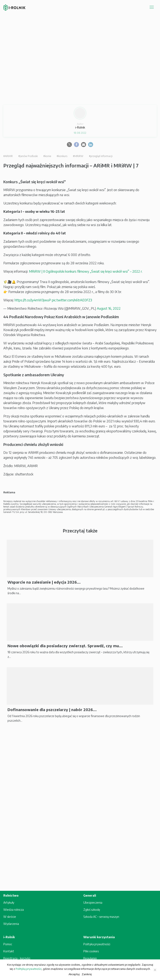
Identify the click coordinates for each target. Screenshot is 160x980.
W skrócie (10, 917)
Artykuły (9, 903)
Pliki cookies (91, 951)
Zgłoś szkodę (92, 910)
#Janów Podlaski (28, 156)
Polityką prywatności (29, 969)
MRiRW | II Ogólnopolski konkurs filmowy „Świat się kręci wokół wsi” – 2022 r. (86, 271)
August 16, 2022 (109, 308)
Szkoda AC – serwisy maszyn (101, 917)
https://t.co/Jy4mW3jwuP (33, 300)
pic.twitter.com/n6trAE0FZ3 (72, 300)
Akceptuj (74, 974)
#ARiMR (8, 156)
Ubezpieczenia (93, 903)
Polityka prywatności (97, 944)
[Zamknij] (155, 970)
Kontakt (9, 951)
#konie (47, 156)
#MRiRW (78, 156)
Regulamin (90, 958)
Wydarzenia (11, 924)
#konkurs (62, 156)
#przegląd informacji (101, 156)
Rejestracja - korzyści (17, 958)
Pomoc (8, 944)
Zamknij (87, 974)
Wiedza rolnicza (14, 910)
